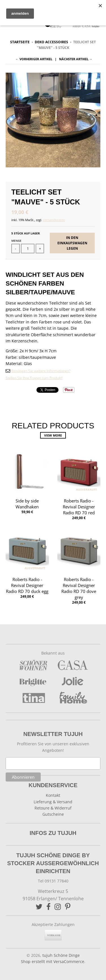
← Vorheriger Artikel (34, 59)
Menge (16, 241)
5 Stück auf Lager (26, 233)
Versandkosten (54, 220)
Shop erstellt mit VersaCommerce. (53, 961)
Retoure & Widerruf (53, 808)
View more (53, 435)
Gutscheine (53, 814)
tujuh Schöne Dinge (61, 955)
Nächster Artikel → (76, 59)
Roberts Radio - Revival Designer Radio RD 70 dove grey (79, 588)
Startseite (20, 42)
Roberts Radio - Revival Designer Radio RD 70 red (79, 507)
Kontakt (53, 795)
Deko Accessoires (51, 42)
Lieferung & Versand (53, 802)
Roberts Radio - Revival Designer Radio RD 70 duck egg (27, 585)
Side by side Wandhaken (27, 504)
